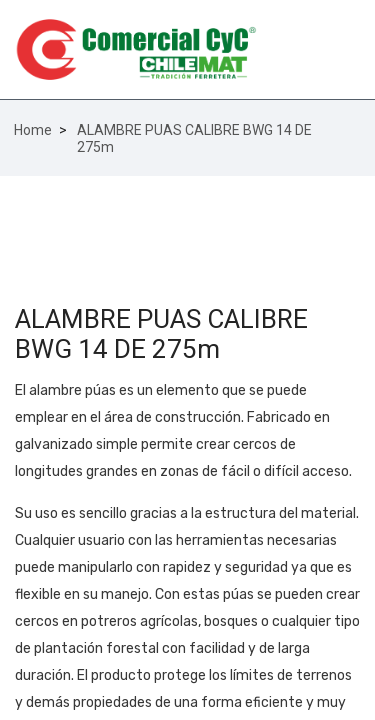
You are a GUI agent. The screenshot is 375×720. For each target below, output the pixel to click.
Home (33, 130)
